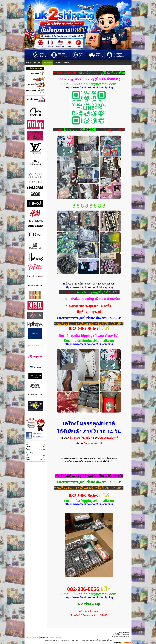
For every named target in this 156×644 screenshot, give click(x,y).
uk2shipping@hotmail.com (122, 636)
